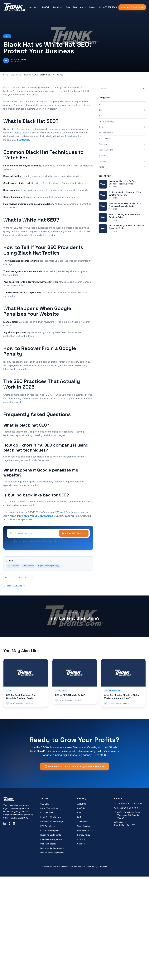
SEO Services (13, 570)
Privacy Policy (84, 835)
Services (34, 7)
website (45, 231)
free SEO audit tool (60, 512)
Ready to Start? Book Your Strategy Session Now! (74, 770)
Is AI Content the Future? (74, 618)
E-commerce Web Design (52, 822)
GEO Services (28, 570)
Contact (93, 7)
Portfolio (46, 7)
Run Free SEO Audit (74, 533)
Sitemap (81, 844)
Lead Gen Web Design (50, 817)
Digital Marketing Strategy (49, 570)
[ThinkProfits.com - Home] (15, 7)
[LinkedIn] (5, 824)
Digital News (16, 75)
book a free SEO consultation (37, 516)
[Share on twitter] (12, 577)
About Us (82, 804)
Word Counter (84, 826)
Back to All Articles (14, 586)
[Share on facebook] (6, 577)
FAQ (75, 7)
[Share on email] (26, 577)
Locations (58, 7)
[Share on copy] (32, 577)
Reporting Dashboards (51, 835)
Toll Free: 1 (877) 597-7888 (128, 803)
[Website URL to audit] (35, 533)
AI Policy (81, 839)
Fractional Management (51, 839)
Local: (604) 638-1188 (126, 808)
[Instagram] (14, 824)
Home (6, 75)
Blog (68, 7)
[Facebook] (9, 824)
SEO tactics (23, 140)
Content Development (50, 830)
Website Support (48, 844)
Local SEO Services (49, 808)
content (15, 231)
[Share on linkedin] (19, 577)
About (83, 7)
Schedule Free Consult (132, 7)
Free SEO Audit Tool (86, 830)
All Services (83, 822)
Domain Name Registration (52, 853)
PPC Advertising (48, 826)
